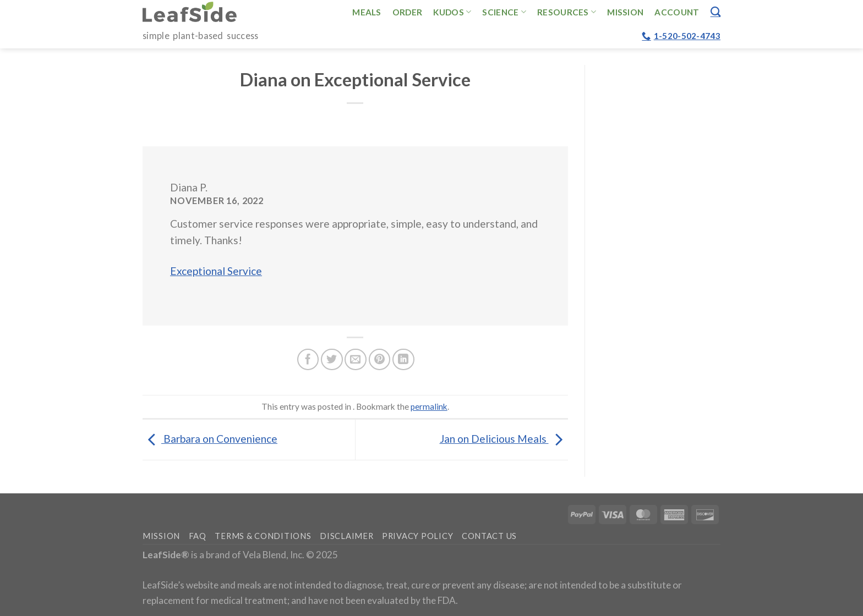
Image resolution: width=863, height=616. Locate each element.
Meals (367, 12)
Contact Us (489, 536)
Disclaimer (346, 536)
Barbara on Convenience (210, 439)
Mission (625, 12)
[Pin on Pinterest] (380, 360)
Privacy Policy (417, 536)
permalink (429, 406)
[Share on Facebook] (308, 360)
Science (504, 12)
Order (408, 12)
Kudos (452, 12)
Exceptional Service (216, 271)
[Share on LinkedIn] (403, 360)
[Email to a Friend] (356, 360)
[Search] (715, 12)
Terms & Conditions (263, 536)
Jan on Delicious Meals (504, 439)
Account (677, 12)
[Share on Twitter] (332, 360)
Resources (567, 12)
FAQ (198, 536)
